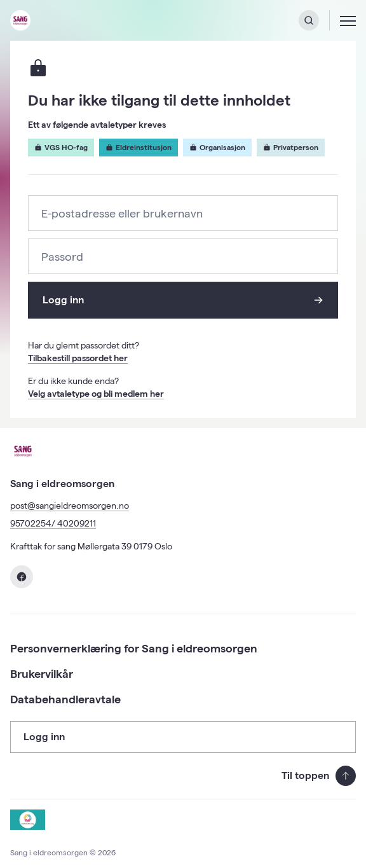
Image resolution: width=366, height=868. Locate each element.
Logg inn (183, 300)
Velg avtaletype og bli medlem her (96, 394)
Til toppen (319, 776)
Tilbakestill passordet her (78, 358)
